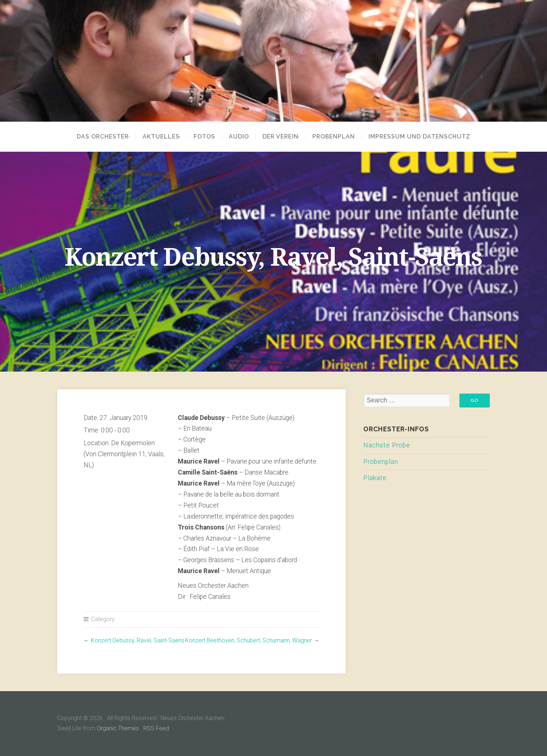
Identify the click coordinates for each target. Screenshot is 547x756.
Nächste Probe (387, 445)
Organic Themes (118, 728)
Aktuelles (159, 137)
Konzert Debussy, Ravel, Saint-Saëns (138, 640)
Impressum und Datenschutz (426, 137)
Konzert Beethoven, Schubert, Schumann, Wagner (249, 640)
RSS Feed (156, 728)
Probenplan (341, 137)
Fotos (207, 137)
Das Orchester (96, 137)
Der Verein (283, 137)
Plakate (375, 478)
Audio (241, 137)
